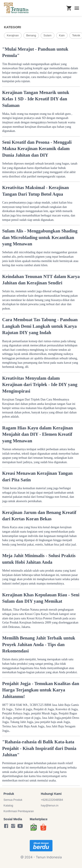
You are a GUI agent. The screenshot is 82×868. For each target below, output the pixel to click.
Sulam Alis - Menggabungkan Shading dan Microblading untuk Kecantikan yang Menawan (40, 237)
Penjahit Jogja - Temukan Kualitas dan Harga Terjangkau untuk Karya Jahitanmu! (41, 690)
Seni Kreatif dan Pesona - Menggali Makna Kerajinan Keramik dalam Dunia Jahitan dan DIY (37, 149)
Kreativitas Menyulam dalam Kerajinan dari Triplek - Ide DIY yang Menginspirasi (40, 385)
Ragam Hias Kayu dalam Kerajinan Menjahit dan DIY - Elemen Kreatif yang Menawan (38, 434)
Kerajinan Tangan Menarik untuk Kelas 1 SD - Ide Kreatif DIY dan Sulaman (36, 99)
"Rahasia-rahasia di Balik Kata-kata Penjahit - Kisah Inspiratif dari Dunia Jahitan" (39, 748)
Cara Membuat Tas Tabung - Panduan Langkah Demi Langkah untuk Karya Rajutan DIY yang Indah (40, 326)
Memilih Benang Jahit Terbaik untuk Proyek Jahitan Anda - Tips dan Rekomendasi (39, 644)
